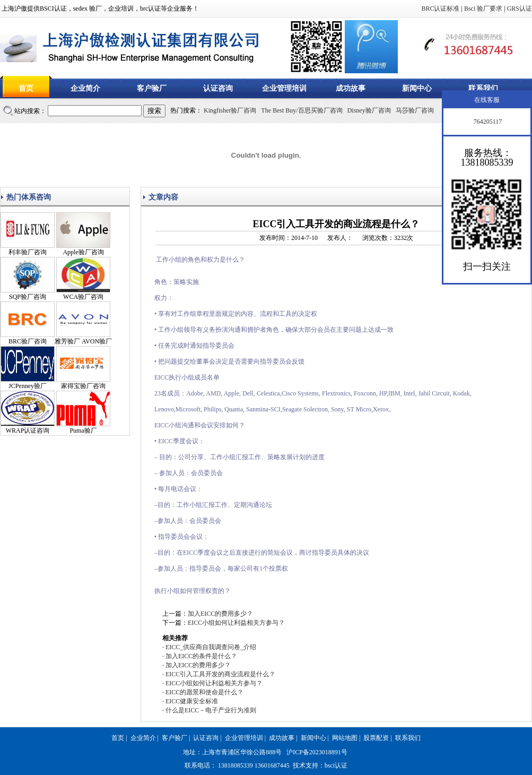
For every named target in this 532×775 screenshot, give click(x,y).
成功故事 (351, 88)
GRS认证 (520, 8)
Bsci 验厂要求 (483, 8)
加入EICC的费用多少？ (220, 614)
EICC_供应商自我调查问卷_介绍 (211, 647)
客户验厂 (152, 88)
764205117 (487, 122)
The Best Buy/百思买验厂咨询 (302, 110)
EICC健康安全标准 (192, 701)
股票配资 (376, 738)
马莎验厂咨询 (415, 110)
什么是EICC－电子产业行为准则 (211, 710)
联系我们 (483, 88)
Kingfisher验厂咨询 (230, 110)
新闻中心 (417, 88)
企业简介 (85, 88)
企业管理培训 (284, 88)
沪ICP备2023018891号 (317, 752)
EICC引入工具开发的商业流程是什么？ (220, 674)
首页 (26, 88)
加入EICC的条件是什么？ (201, 656)
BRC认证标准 (440, 8)
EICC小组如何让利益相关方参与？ (236, 623)
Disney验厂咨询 (369, 110)
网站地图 (345, 738)
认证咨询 (218, 88)
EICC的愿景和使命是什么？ (204, 692)
